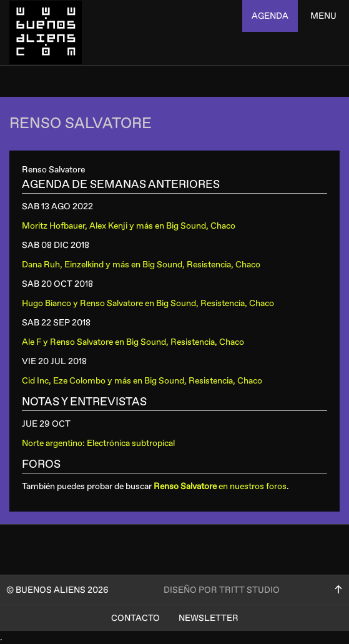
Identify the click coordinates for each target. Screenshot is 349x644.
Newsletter (209, 618)
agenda (270, 16)
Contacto (135, 618)
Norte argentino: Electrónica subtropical (98, 443)
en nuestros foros (220, 486)
